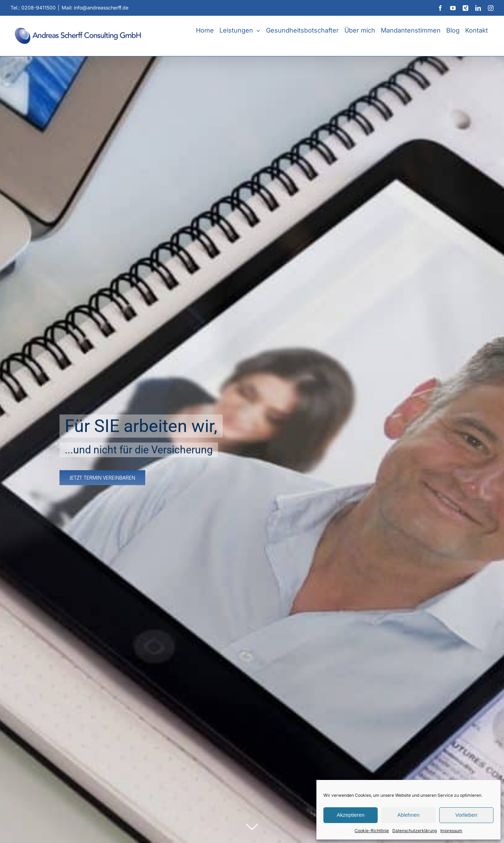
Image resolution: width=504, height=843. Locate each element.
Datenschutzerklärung (415, 831)
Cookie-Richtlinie (372, 831)
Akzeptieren (351, 815)
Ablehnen (408, 815)
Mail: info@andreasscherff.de (95, 8)
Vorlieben (466, 815)
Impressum (451, 831)
